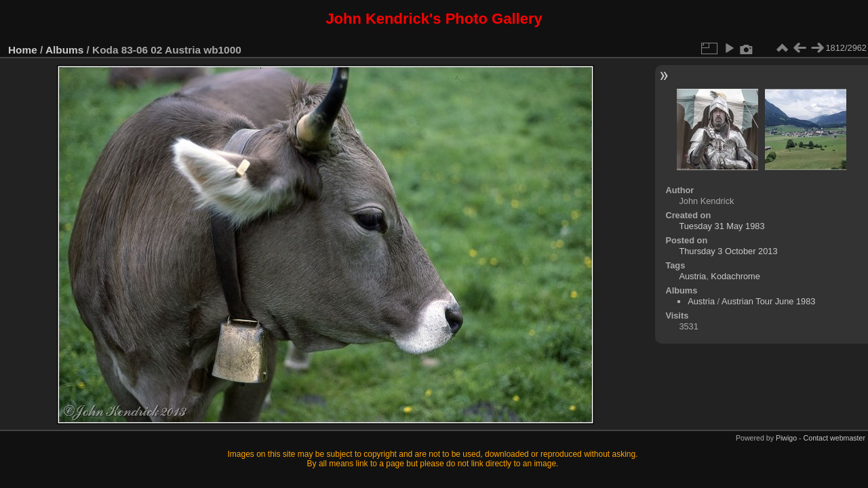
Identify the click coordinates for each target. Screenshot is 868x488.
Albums (64, 50)
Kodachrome (735, 276)
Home (23, 50)
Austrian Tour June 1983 (769, 301)
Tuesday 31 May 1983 (722, 226)
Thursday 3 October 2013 (728, 251)
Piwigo (786, 438)
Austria (692, 276)
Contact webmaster (834, 438)
